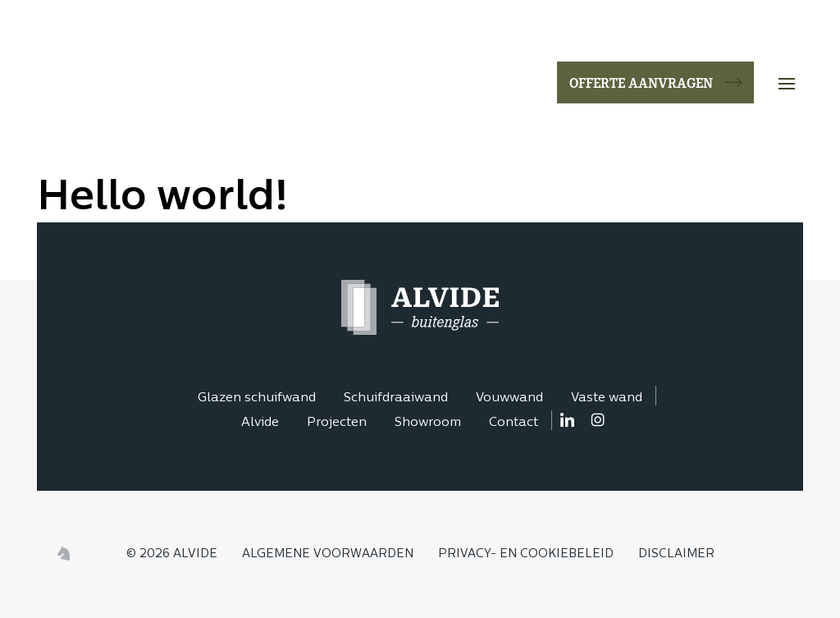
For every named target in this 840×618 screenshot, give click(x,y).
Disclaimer (676, 554)
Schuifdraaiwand (396, 398)
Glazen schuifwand (257, 398)
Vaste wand (607, 398)
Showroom (428, 423)
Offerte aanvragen (641, 82)
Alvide (260, 423)
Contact (514, 423)
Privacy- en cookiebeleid (526, 554)
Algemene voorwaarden (328, 554)
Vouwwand (509, 398)
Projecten (337, 423)
